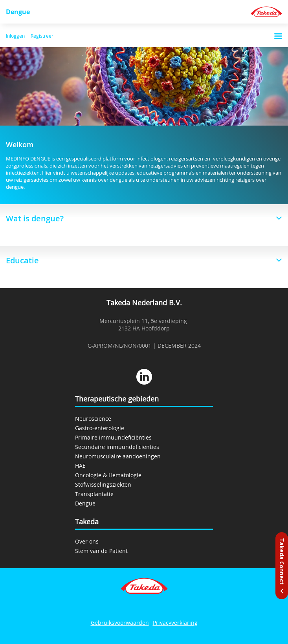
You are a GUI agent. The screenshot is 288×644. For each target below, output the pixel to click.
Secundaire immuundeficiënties (117, 447)
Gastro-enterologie (100, 428)
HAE (80, 466)
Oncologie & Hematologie (108, 475)
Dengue (18, 12)
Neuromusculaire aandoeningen (118, 456)
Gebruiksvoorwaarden (120, 623)
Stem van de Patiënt (101, 551)
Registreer (42, 36)
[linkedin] (144, 378)
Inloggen (15, 36)
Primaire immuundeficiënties (113, 437)
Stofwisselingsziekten (103, 484)
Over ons (87, 541)
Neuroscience (93, 419)
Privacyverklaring (175, 623)
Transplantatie (94, 494)
